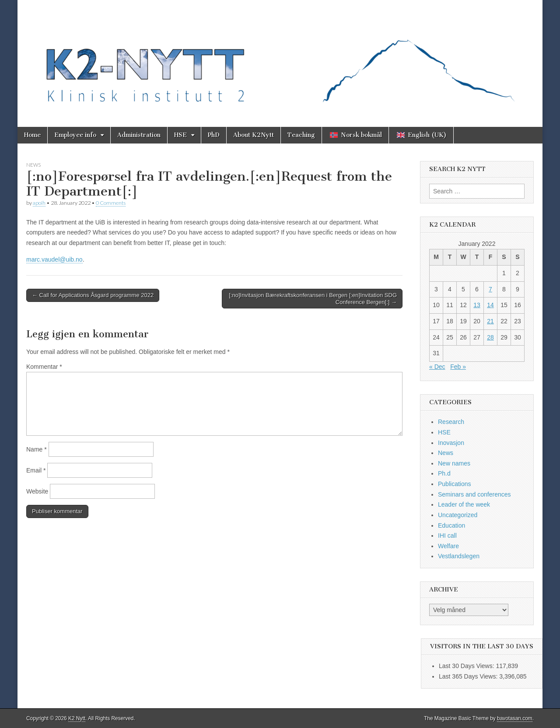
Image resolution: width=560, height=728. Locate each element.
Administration (139, 135)
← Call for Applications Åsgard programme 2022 (93, 295)
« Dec (437, 367)
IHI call (447, 535)
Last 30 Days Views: (467, 666)
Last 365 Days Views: (469, 676)
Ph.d (444, 473)
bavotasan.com (515, 718)
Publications (455, 484)
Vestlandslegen (459, 556)
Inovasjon (451, 443)
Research (451, 422)
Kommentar (44, 367)
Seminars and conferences (474, 494)
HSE (180, 135)
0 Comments (111, 203)
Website (37, 491)
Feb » (458, 367)
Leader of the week (464, 504)
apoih (39, 203)
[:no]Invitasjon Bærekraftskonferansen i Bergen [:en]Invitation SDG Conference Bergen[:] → (313, 299)
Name (37, 449)
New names (454, 463)
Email (36, 470)
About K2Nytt (254, 135)
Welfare (448, 546)
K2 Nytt (77, 718)
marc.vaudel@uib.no (54, 259)
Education (451, 525)
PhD (214, 135)
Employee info (75, 135)
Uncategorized (458, 515)
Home (32, 135)
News (33, 165)
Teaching (301, 135)
